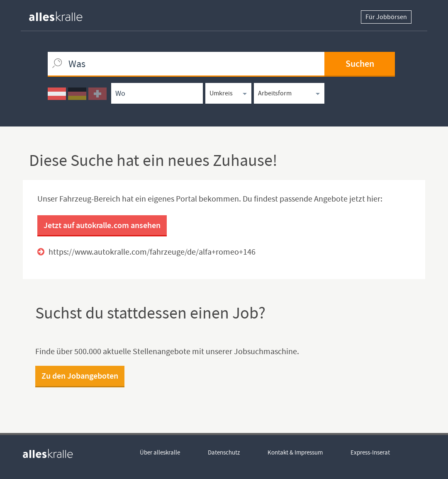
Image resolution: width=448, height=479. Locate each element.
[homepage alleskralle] (62, 14)
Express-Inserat (370, 452)
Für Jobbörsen (386, 17)
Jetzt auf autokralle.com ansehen (102, 225)
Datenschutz (224, 452)
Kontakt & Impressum (295, 452)
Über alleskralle (160, 452)
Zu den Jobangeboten (80, 376)
